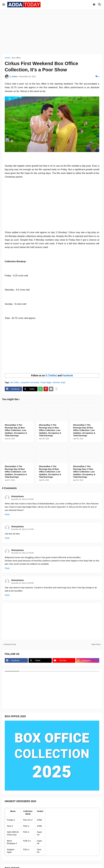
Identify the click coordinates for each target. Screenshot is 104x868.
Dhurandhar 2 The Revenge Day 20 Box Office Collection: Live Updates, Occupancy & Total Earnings (84, 430)
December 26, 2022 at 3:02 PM (22, 553)
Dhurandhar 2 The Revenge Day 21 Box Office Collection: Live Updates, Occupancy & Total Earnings (50, 430)
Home (7, 58)
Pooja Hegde (46, 382)
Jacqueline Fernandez (30, 382)
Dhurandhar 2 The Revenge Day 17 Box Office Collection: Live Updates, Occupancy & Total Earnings (84, 472)
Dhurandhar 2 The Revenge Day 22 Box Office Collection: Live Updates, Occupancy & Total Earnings (16, 430)
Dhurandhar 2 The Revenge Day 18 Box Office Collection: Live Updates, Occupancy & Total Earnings (50, 472)
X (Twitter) (51, 375)
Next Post (96, 644)
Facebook (68, 375)
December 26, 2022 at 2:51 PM (22, 529)
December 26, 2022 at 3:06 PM (22, 583)
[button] (4, 5)
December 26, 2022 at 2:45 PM (22, 499)
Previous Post (10, 644)
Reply (7, 514)
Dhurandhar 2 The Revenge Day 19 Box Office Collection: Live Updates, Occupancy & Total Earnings (16, 472)
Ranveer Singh (59, 382)
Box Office (16, 58)
